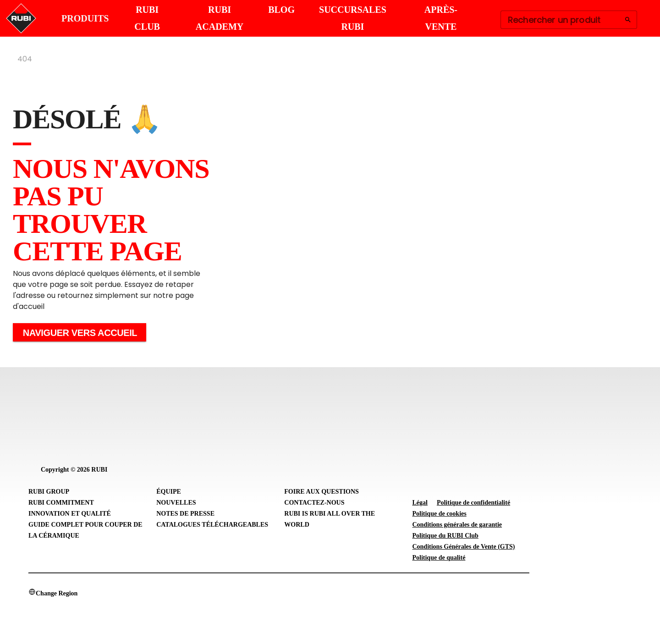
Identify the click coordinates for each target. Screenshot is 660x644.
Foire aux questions (322, 492)
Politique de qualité (439, 558)
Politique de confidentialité (473, 503)
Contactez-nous (314, 503)
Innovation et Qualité (70, 514)
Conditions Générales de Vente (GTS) (463, 547)
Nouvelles (176, 503)
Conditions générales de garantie (457, 525)
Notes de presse (185, 514)
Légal (420, 503)
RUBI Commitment (61, 503)
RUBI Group (49, 492)
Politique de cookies (439, 514)
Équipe (169, 492)
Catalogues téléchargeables (212, 525)
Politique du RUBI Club (445, 536)
